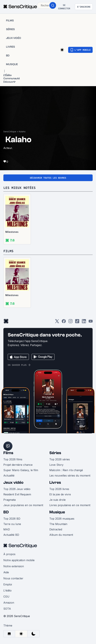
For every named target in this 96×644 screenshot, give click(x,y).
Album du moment (61, 535)
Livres (55, 482)
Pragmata (9, 500)
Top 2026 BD (12, 519)
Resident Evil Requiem (17, 494)
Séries (55, 453)
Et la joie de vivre (60, 494)
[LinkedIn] (84, 322)
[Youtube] (91, 322)
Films (8, 453)
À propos (9, 554)
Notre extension (14, 566)
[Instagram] (70, 322)
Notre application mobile (19, 560)
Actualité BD (11, 535)
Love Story (56, 465)
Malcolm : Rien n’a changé (66, 470)
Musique (57, 512)
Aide (6, 572)
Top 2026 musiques (62, 519)
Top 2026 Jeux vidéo (17, 489)
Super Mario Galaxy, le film (21, 470)
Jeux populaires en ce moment (23, 505)
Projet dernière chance (18, 465)
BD (6, 512)
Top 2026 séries (60, 459)
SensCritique (10, 132)
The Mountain (58, 524)
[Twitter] (57, 322)
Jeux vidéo (13, 482)
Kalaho (22, 132)
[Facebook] (64, 322)
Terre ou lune (12, 524)
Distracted (56, 529)
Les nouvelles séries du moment (70, 476)
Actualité (9, 476)
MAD (7, 529)
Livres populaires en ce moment (70, 505)
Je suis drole (57, 500)
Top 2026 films (13, 459)
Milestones (12, 232)
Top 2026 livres (59, 489)
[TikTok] (77, 322)
